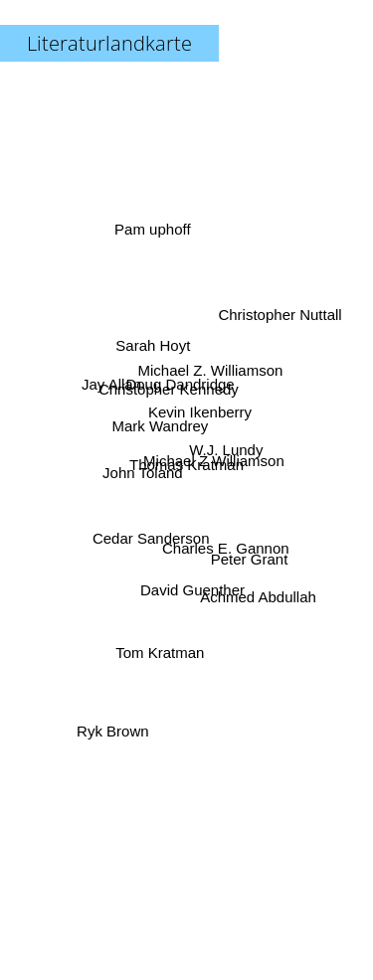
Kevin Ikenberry (200, 410)
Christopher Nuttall (279, 319)
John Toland (142, 472)
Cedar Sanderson (151, 539)
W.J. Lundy (227, 449)
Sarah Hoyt (151, 344)
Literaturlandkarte (109, 43)
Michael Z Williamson (215, 463)
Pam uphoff (153, 238)
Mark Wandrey (158, 426)
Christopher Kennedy (169, 388)
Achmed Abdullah (255, 593)
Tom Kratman (159, 659)
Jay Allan (111, 386)
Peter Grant (249, 557)
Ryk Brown (115, 723)
